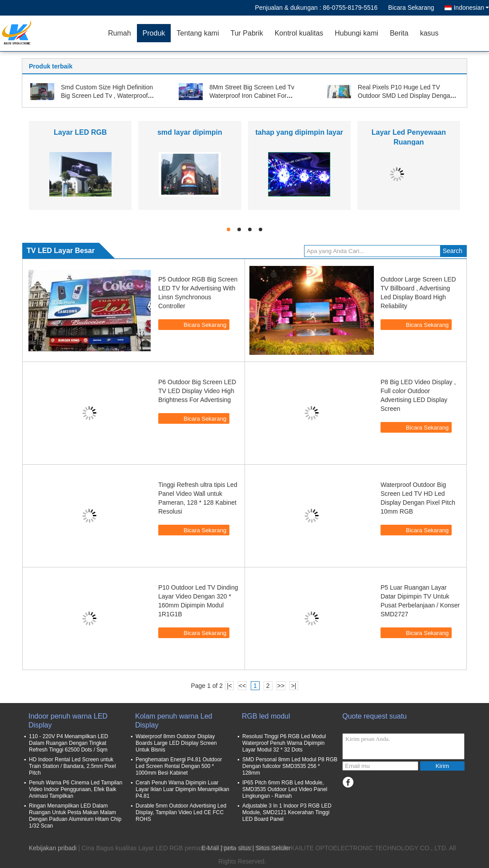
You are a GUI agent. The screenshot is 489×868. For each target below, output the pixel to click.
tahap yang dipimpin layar (299, 132)
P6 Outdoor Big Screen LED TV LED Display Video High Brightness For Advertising (197, 391)
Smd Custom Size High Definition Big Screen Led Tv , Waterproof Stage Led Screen (107, 96)
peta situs (237, 848)
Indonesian (471, 8)
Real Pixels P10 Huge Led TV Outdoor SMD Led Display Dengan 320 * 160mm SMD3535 (406, 96)
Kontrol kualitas (299, 33)
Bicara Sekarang (411, 8)
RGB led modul (266, 716)
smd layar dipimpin (190, 132)
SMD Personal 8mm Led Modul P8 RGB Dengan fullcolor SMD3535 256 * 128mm (290, 766)
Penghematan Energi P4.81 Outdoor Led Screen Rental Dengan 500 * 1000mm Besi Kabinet (179, 766)
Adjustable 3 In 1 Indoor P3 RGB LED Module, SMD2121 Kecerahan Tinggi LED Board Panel (287, 812)
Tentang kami (198, 33)
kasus (429, 33)
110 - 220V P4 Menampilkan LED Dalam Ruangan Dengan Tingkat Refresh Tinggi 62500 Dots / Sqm (68, 743)
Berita (399, 33)
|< (229, 686)
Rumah (120, 33)
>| (294, 686)
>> (281, 686)
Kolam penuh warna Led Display (174, 721)
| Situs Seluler (272, 848)
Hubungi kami (357, 33)
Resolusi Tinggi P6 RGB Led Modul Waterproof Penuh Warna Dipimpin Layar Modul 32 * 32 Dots (284, 743)
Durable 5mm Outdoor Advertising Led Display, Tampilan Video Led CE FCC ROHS (181, 812)
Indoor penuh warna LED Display (68, 721)
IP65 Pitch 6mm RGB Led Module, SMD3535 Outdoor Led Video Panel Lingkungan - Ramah (285, 789)
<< (242, 686)
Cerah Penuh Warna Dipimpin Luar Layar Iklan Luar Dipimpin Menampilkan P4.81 (182, 789)
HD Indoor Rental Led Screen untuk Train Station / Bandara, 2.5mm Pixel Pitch (72, 766)
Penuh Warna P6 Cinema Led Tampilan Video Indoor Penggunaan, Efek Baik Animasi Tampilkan (76, 789)
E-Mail (210, 848)
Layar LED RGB (80, 132)
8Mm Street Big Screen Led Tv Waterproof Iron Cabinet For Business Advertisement (252, 96)
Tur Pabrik (247, 33)
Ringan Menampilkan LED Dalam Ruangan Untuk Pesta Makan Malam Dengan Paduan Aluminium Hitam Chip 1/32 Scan (75, 816)
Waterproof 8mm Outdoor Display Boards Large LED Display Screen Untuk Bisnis (176, 743)
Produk (154, 33)
